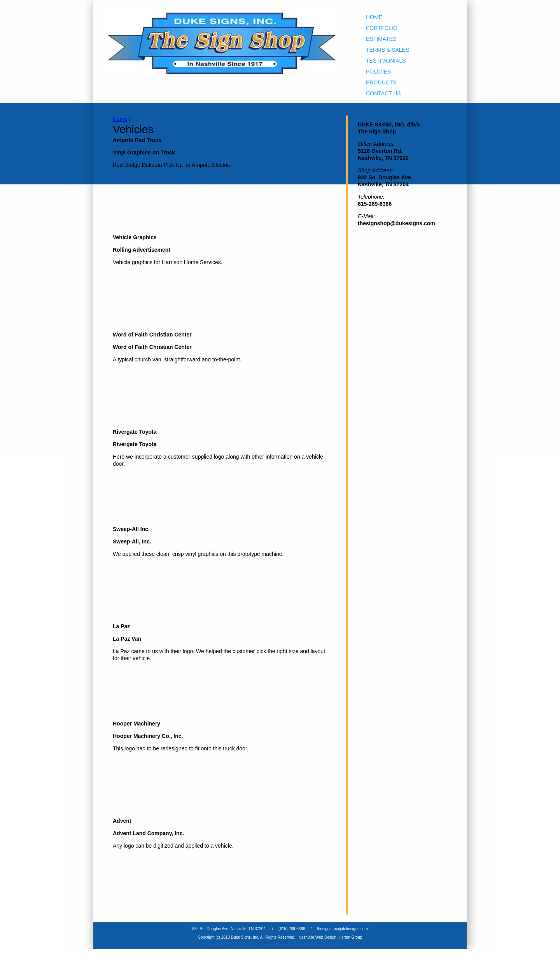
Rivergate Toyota (135, 432)
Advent (122, 821)
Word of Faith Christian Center (152, 335)
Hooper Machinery (136, 724)
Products (381, 82)
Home (374, 17)
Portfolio (382, 28)
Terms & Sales (388, 50)
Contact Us (383, 93)
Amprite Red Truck (137, 140)
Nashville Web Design (318, 937)
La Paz (121, 626)
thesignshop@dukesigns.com (342, 929)
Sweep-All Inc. (131, 529)
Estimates (381, 39)
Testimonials (386, 61)
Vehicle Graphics (135, 237)
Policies (379, 72)
